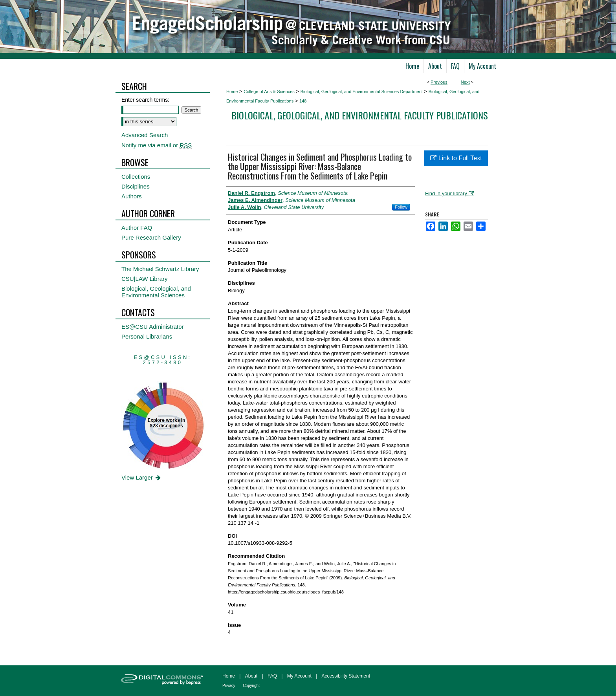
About (251, 676)
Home (232, 92)
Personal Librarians (147, 336)
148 (303, 101)
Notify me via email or (157, 145)
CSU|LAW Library (145, 279)
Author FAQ (137, 228)
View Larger (142, 477)
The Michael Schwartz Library (160, 269)
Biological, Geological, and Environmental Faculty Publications (360, 115)
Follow (401, 207)
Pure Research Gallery (151, 237)
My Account (299, 676)
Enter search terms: (145, 100)
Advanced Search (145, 135)
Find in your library (449, 193)
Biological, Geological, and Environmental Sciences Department (362, 92)
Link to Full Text (456, 158)
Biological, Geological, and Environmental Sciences (156, 292)
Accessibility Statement (346, 676)
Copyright (251, 686)
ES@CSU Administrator (153, 327)
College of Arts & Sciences (269, 92)
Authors (132, 196)
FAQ (272, 676)
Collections (136, 177)
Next (465, 82)
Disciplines (136, 186)
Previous (439, 82)
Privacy (229, 686)
